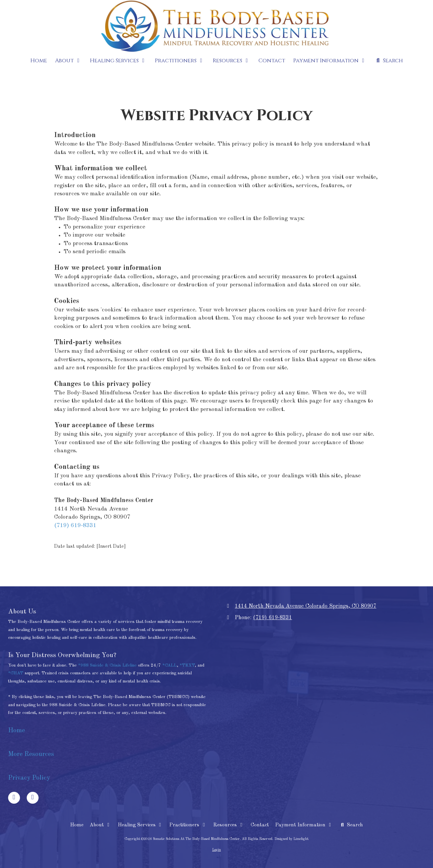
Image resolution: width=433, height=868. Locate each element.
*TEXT (187, 665)
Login (216, 850)
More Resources (31, 754)
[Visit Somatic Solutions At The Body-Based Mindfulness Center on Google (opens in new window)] (33, 798)
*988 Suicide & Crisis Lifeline (107, 665)
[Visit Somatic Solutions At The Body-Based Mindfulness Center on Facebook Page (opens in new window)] (14, 798)
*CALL (170, 665)
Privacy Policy (29, 778)
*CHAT (16, 673)
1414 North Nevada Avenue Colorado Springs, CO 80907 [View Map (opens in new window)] (305, 606)
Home (17, 731)
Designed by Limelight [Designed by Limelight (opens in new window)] (291, 839)
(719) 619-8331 (75, 526)
